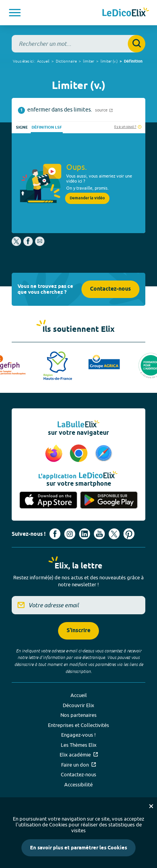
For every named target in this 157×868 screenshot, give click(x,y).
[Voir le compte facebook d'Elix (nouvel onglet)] (55, 534)
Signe (22, 127)
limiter (89, 61)
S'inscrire (78, 631)
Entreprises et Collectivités (78, 725)
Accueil (43, 61)
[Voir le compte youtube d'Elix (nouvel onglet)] (99, 534)
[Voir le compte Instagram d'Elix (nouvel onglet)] (70, 534)
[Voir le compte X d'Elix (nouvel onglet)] (114, 534)
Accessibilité (78, 784)
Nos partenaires (78, 715)
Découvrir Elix (78, 705)
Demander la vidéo (87, 198)
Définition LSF (47, 127)
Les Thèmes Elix (79, 745)
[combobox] (78, 44)
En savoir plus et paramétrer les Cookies (78, 848)
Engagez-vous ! (78, 735)
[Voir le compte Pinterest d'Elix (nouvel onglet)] (129, 534)
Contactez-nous (110, 289)
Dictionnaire (66, 61)
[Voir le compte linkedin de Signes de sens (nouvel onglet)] (85, 534)
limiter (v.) (109, 61)
